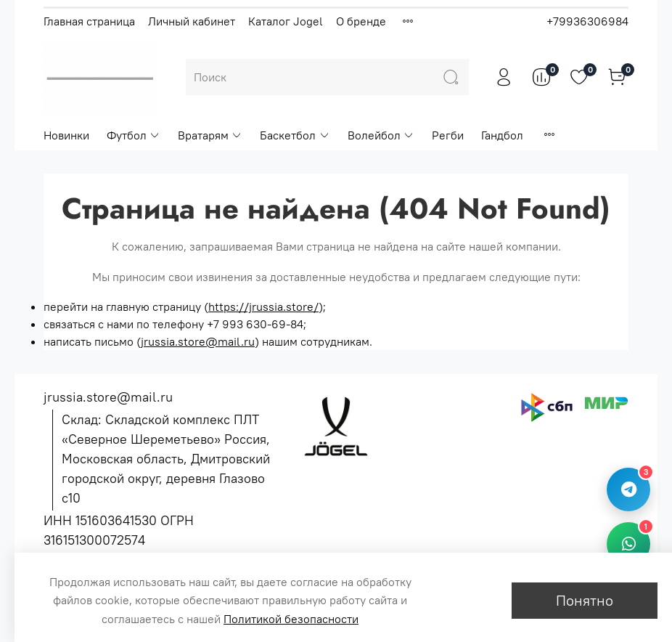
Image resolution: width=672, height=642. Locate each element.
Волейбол (381, 135)
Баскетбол (295, 135)
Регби (448, 135)
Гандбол (502, 135)
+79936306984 (587, 21)
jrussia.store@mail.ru (198, 341)
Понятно (585, 600)
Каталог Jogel (286, 21)
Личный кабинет (192, 21)
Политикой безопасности (291, 619)
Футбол (134, 135)
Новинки (66, 135)
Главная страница (89, 21)
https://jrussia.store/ (263, 306)
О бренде (361, 21)
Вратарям (210, 135)
